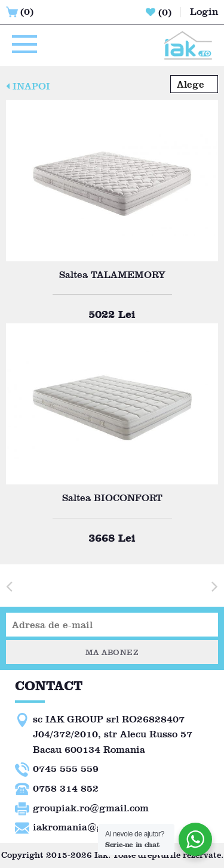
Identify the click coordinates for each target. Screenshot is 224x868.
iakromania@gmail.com (90, 827)
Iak (101, 855)
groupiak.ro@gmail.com (91, 808)
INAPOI (28, 86)
